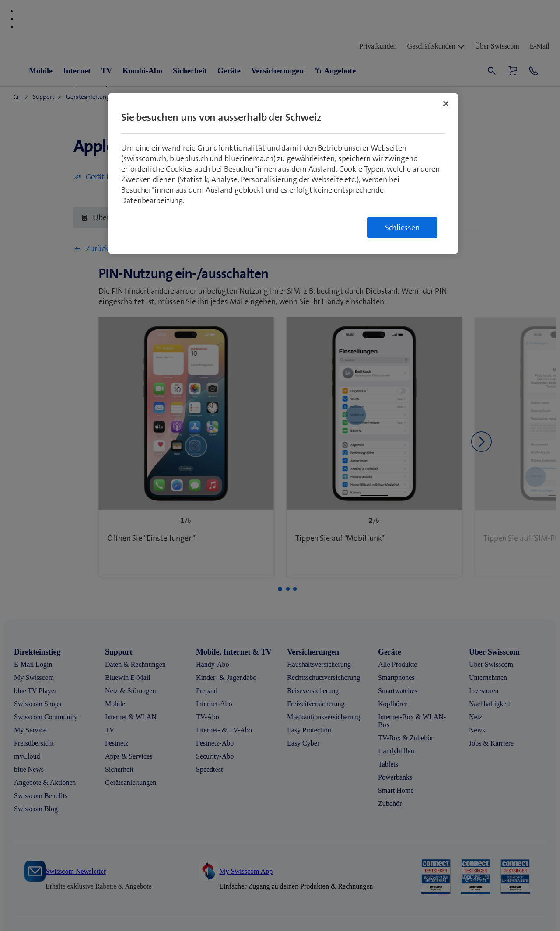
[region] (283, 173)
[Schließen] (446, 104)
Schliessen (402, 227)
